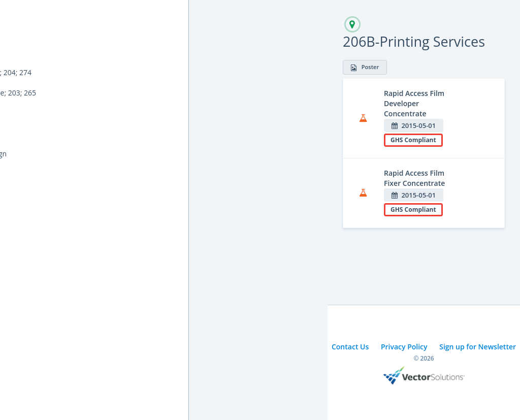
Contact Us (350, 347)
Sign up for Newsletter (478, 347)
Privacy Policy (404, 347)
